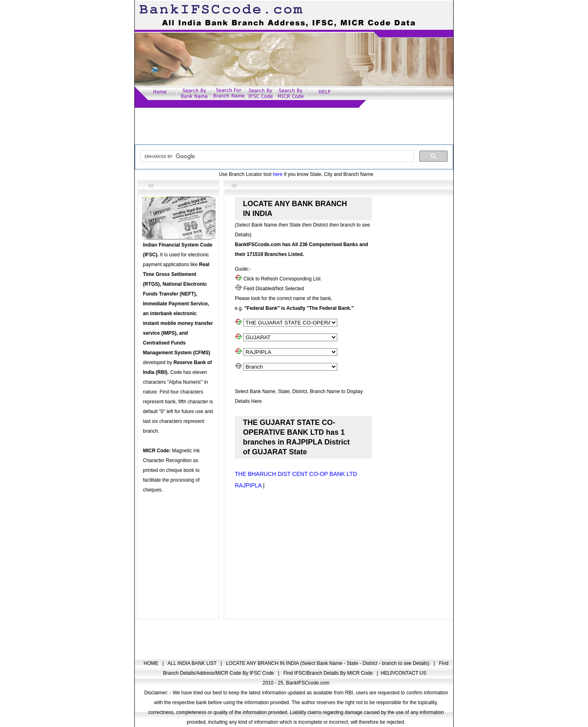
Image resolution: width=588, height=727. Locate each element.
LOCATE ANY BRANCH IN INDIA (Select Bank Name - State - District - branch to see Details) (328, 663)
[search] (276, 156)
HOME (152, 663)
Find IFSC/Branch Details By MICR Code (329, 673)
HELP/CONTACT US (403, 673)
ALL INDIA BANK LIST (193, 663)
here (278, 174)
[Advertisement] (294, 126)
